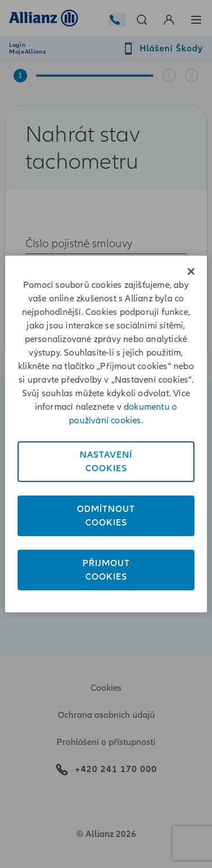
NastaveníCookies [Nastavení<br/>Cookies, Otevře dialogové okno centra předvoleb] (106, 462)
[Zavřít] (191, 271)
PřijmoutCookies (106, 570)
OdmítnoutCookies (106, 516)
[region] (106, 434)
